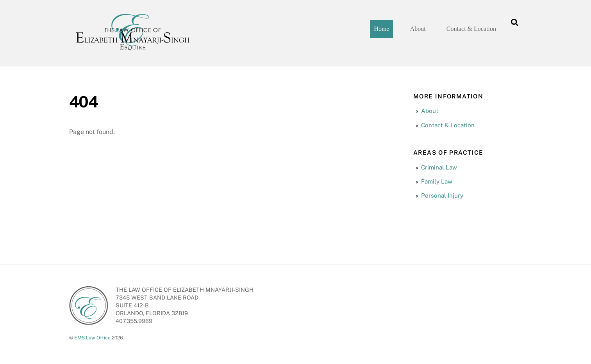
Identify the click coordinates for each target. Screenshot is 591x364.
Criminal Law (439, 167)
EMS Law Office (92, 338)
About (418, 29)
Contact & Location (471, 29)
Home (381, 29)
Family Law (437, 181)
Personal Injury (442, 195)
